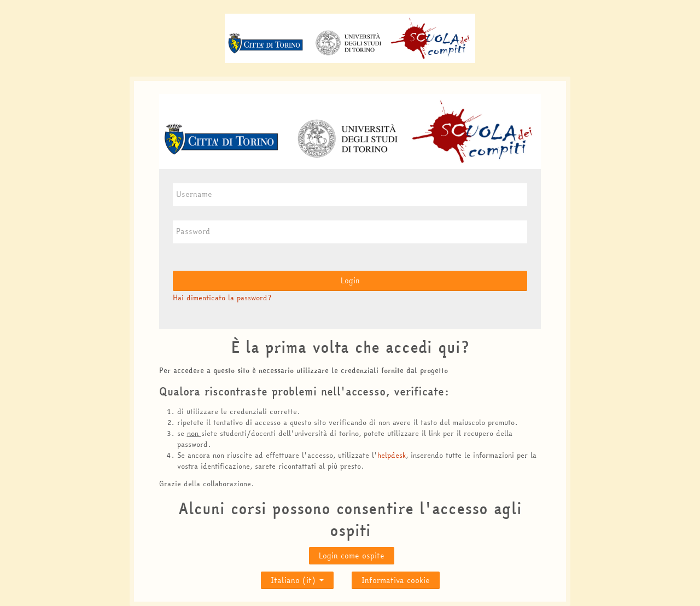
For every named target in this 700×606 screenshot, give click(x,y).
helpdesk (392, 455)
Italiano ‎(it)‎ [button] (297, 578)
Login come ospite (352, 556)
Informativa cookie (396, 580)
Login (350, 281)
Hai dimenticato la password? (222, 298)
